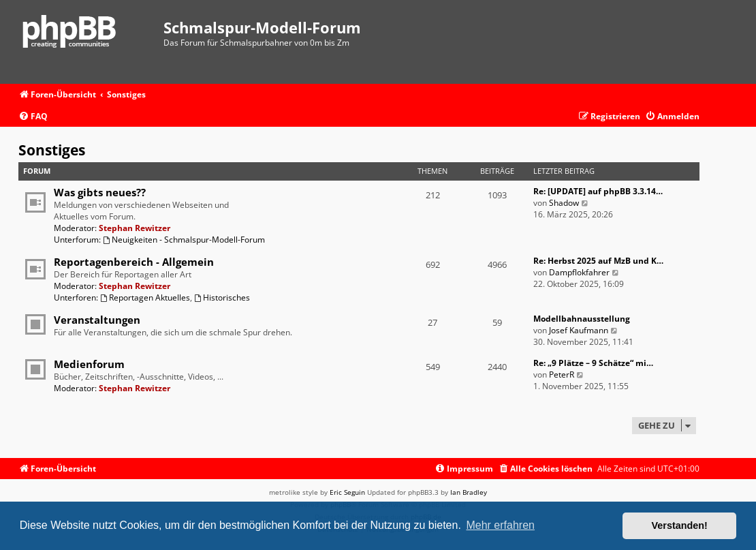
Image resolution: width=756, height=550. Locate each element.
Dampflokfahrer (579, 272)
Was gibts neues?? (100, 192)
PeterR (562, 375)
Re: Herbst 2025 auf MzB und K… (598, 261)
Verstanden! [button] (680, 525)
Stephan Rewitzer (135, 228)
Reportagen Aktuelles (145, 297)
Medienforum (89, 364)
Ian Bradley (469, 492)
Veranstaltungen (97, 320)
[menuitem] (33, 117)
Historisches (222, 297)
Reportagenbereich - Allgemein (134, 262)
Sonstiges (52, 150)
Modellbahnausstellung (582, 319)
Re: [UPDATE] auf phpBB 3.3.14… (598, 191)
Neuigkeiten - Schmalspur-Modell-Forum (184, 240)
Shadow (564, 203)
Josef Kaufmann (579, 330)
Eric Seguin (347, 492)
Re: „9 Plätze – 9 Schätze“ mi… (593, 363)
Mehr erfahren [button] (500, 525)
